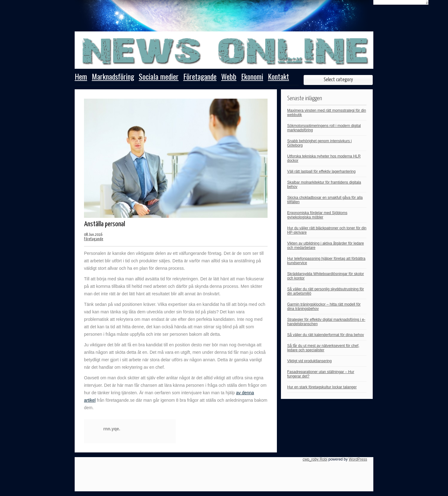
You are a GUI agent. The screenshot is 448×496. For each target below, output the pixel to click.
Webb (229, 77)
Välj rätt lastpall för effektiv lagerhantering (321, 171)
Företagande (200, 77)
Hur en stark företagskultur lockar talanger (322, 387)
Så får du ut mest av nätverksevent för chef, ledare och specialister (323, 348)
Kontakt (278, 77)
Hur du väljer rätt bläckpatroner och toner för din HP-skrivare (327, 230)
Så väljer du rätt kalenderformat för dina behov (326, 335)
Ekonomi (252, 77)
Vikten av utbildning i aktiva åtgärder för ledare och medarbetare (326, 246)
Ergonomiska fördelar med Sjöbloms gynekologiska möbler (317, 215)
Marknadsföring (113, 77)
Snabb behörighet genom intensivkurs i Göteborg (319, 143)
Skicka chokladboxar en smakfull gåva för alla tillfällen (325, 200)
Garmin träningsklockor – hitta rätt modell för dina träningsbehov (324, 306)
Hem (81, 77)
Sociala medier (159, 77)
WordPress (358, 459)
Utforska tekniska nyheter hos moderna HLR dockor (324, 158)
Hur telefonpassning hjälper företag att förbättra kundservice (326, 261)
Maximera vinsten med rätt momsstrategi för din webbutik (327, 113)
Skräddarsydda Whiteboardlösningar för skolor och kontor (326, 276)
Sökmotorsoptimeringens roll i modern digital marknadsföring (324, 128)
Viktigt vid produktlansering (309, 361)
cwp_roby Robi (315, 459)
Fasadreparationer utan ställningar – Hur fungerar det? (321, 374)
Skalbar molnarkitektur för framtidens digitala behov (324, 185)
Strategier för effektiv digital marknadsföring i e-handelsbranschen (326, 322)
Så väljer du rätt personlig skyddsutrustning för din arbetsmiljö (326, 291)
